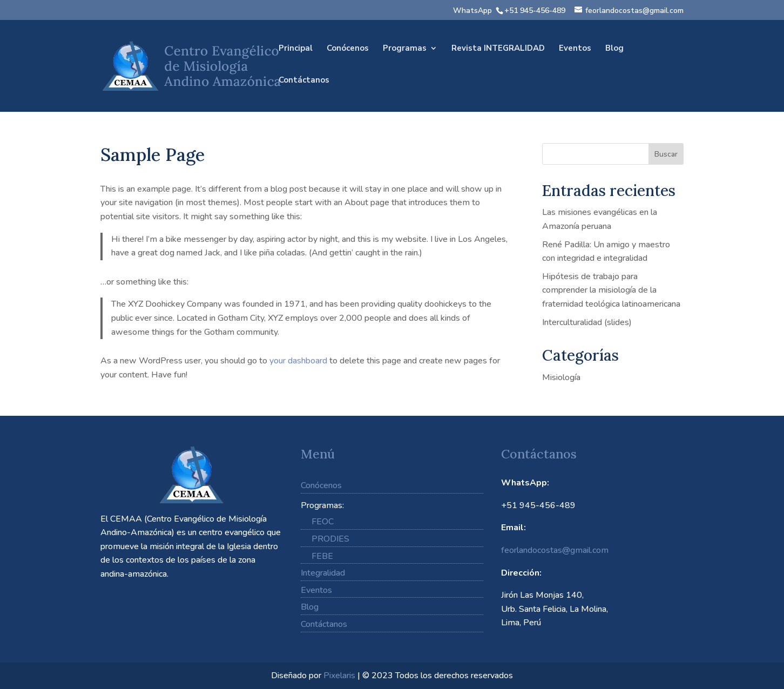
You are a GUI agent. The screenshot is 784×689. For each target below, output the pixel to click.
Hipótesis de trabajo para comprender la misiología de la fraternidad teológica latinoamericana (611, 290)
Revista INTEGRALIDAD (498, 49)
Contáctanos (304, 81)
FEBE (322, 556)
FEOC (323, 522)
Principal (296, 49)
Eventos (575, 49)
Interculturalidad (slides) (587, 322)
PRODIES (330, 539)
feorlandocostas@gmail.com (555, 550)
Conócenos (348, 49)
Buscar (666, 154)
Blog (614, 49)
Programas (405, 49)
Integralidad (323, 573)
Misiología (561, 377)
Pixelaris (339, 676)
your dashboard (298, 361)
